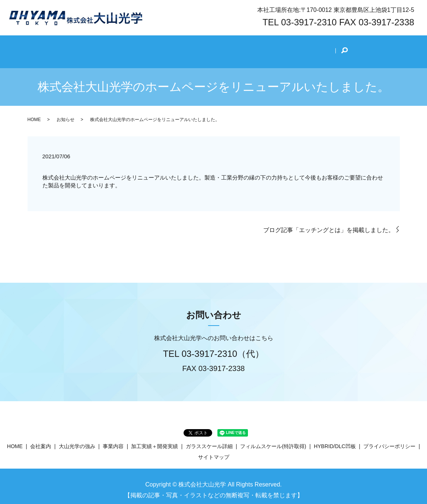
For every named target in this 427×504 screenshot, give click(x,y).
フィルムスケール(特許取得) (273, 438)
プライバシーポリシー (389, 438)
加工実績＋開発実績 (257, 47)
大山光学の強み (167, 47)
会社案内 (125, 47)
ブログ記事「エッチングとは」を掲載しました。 (329, 222)
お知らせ (66, 112)
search (337, 48)
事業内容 (209, 47)
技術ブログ (309, 47)
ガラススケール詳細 (209, 438)
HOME (94, 47)
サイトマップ (214, 449)
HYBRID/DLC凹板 (335, 438)
